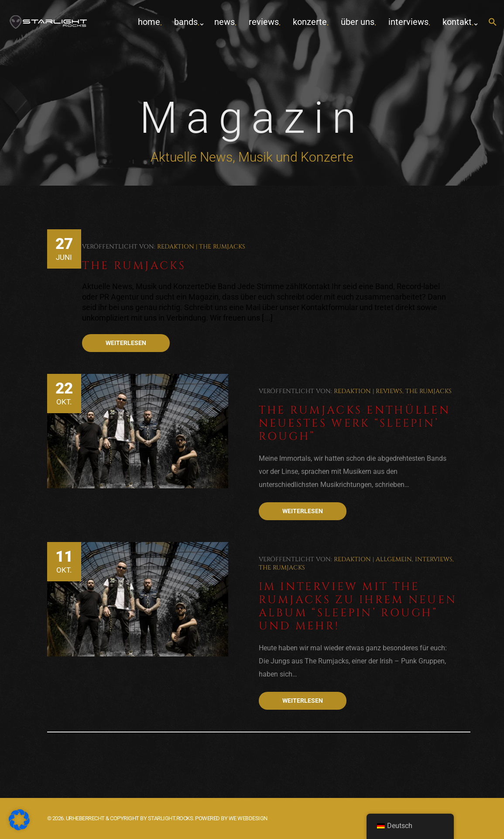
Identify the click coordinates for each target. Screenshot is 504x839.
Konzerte (310, 22)
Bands (186, 22)
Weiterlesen (126, 343)
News (225, 22)
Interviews (408, 22)
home (149, 22)
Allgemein (394, 559)
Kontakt (457, 22)
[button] (493, 22)
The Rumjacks (222, 247)
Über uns (358, 22)
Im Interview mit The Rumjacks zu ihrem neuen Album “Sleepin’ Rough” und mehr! (358, 606)
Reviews (264, 22)
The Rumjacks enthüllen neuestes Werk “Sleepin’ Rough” (355, 423)
